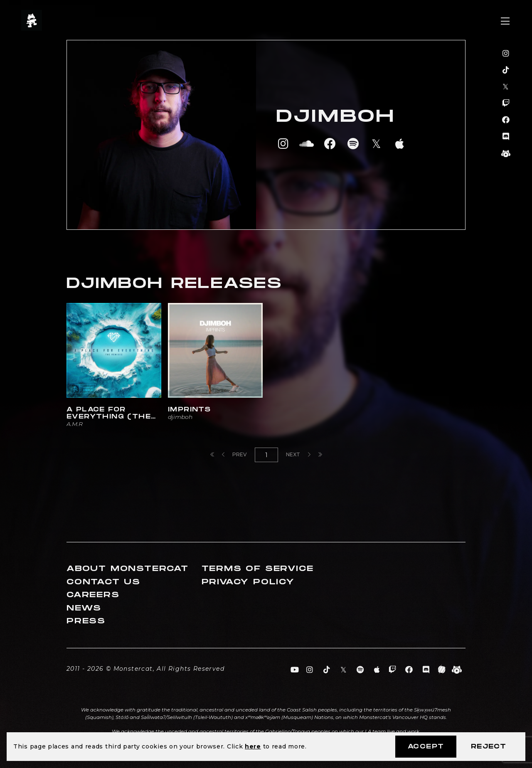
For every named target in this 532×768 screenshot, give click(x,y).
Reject (489, 747)
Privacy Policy (248, 582)
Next (298, 454)
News (84, 608)
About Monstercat (128, 569)
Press (86, 621)
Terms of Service (258, 569)
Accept (426, 747)
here (253, 746)
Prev (234, 454)
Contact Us (103, 582)
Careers (93, 595)
